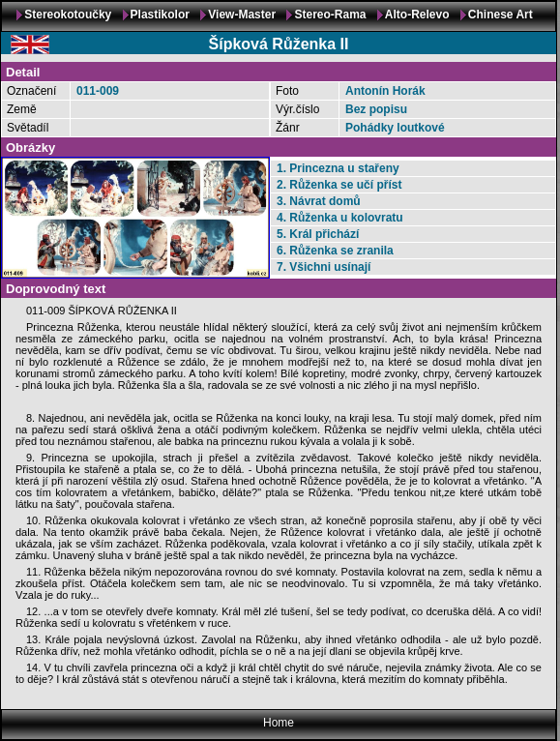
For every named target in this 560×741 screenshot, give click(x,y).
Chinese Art (501, 15)
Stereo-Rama (330, 15)
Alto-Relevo (417, 15)
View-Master (242, 15)
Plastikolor (160, 15)
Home (279, 723)
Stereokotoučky (68, 15)
